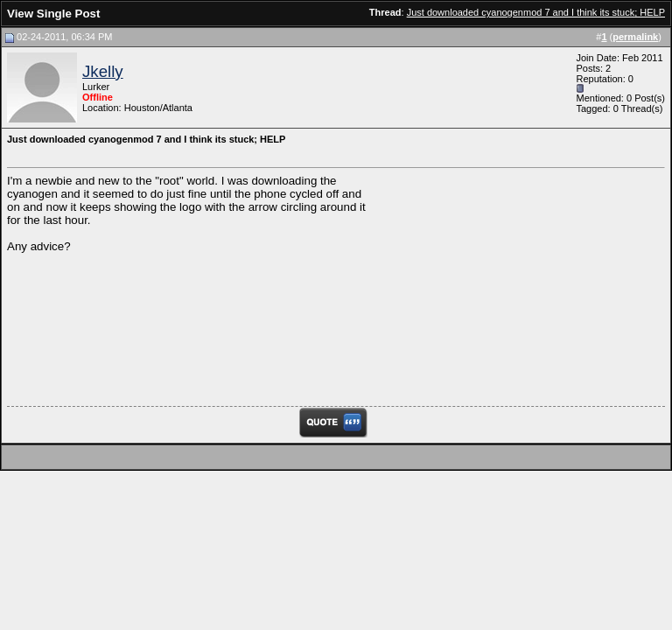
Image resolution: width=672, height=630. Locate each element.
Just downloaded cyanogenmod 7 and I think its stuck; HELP (536, 12)
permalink (635, 37)
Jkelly (103, 71)
